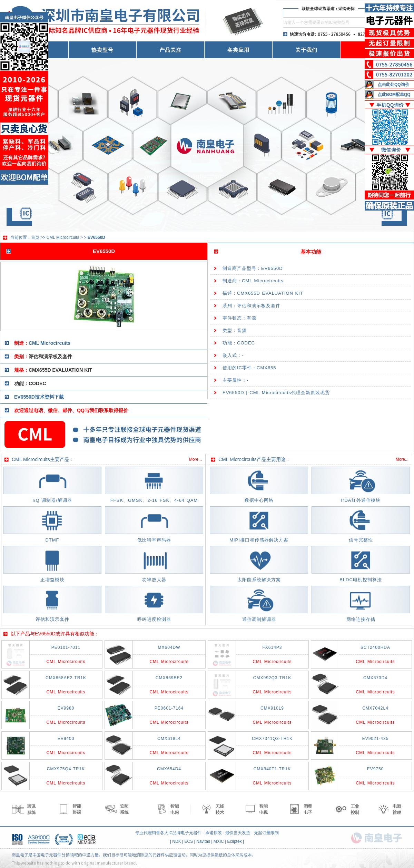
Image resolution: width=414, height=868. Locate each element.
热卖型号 (102, 50)
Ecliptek (235, 841)
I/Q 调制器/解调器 (52, 500)
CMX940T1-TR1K (272, 769)
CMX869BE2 (169, 678)
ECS (189, 841)
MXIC (219, 841)
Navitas (203, 841)
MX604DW (169, 647)
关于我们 (306, 50)
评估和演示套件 (52, 619)
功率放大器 (154, 580)
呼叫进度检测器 (154, 619)
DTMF (52, 540)
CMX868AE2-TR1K (66, 678)
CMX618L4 (169, 739)
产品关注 (170, 50)
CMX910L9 (272, 708)
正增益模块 (52, 580)
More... (195, 459)
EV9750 (376, 769)
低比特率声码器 (154, 540)
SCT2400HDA (375, 647)
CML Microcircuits (63, 237)
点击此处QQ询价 (393, 85)
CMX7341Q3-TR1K (272, 739)
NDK (176, 841)
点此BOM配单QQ (394, 95)
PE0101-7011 (66, 647)
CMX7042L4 (375, 708)
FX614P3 (272, 647)
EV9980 (66, 708)
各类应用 (238, 50)
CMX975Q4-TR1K (66, 769)
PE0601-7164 (169, 708)
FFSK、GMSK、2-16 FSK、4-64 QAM (154, 500)
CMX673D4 (375, 678)
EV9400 (66, 739)
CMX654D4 (169, 769)
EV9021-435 (376, 739)
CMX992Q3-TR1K (272, 678)
